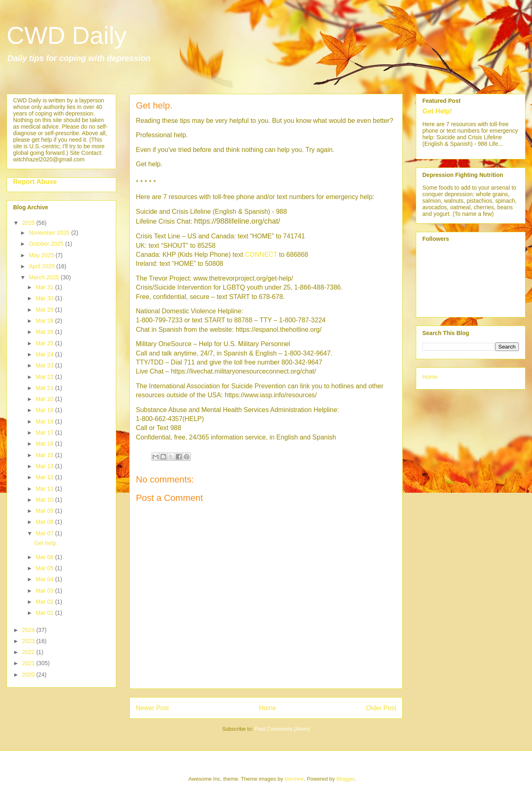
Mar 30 (45, 298)
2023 (29, 641)
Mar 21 (45, 388)
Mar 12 (45, 477)
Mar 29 (45, 310)
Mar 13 (45, 466)
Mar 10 (45, 500)
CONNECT (261, 255)
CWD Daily (66, 35)
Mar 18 (45, 421)
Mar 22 (45, 377)
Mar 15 (45, 455)
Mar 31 (45, 287)
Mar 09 (45, 511)
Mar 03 (45, 591)
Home (268, 708)
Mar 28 (45, 321)
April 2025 (42, 266)
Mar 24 (45, 354)
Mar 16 (45, 444)
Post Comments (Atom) (282, 729)
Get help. (46, 543)
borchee (294, 779)
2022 (29, 652)
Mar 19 (45, 410)
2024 (29, 630)
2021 (29, 663)
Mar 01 (45, 613)
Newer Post (152, 708)
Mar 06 (45, 557)
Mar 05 (45, 568)
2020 (29, 675)
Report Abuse (35, 181)
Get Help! (437, 111)
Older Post (381, 708)
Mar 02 (45, 602)
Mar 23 (45, 365)
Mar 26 (45, 332)
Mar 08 (45, 522)
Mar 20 (45, 399)
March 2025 (45, 277)
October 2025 (47, 244)
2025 (29, 223)
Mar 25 (45, 343)
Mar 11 (45, 489)
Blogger (345, 779)
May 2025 (42, 255)
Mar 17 (45, 433)
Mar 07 (45, 533)
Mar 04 (45, 579)
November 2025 (50, 233)
